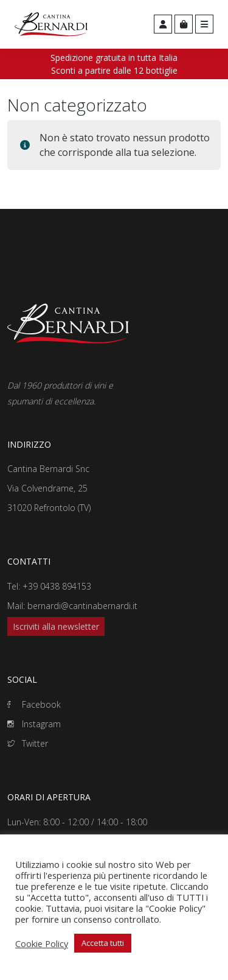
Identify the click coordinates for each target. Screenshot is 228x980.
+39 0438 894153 (57, 586)
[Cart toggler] (184, 24)
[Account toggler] (163, 24)
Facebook (34, 704)
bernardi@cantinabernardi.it (82, 606)
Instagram (34, 724)
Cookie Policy (42, 943)
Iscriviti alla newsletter (56, 626)
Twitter (28, 743)
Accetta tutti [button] (103, 943)
